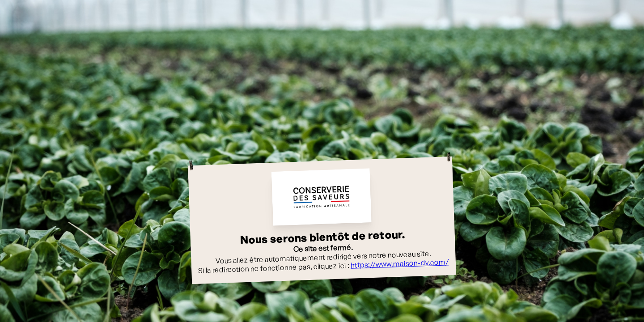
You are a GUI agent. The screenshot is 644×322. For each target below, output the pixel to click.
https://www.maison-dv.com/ (400, 263)
